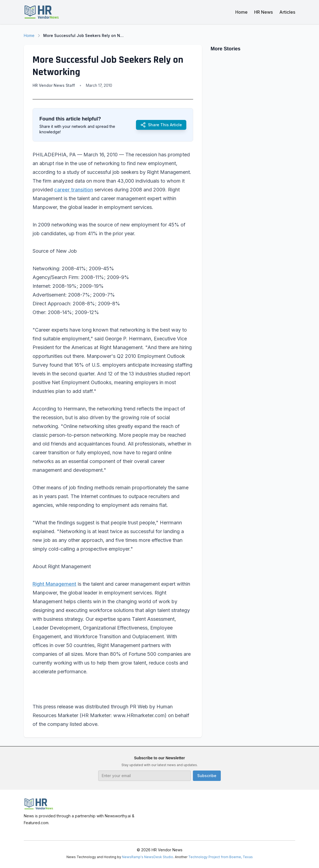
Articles (287, 12)
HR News (263, 12)
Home (241, 12)
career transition (74, 190)
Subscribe (207, 776)
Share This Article (161, 125)
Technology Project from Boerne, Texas (221, 857)
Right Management (54, 584)
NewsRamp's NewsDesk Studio (148, 857)
